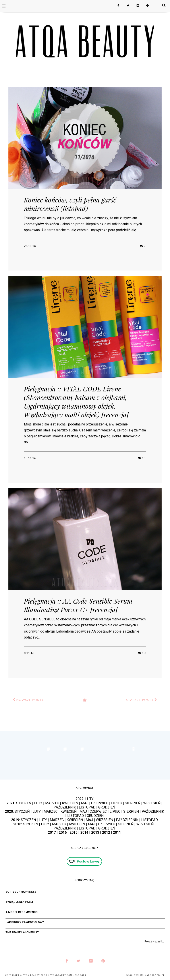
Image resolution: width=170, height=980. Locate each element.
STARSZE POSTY (142, 700)
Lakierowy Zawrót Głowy (25, 922)
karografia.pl (155, 975)
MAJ (85, 803)
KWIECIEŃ (70, 803)
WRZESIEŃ (152, 803)
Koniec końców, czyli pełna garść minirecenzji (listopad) (70, 204)
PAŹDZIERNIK (65, 807)
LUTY (89, 799)
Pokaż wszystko (154, 942)
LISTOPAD (87, 807)
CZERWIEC (100, 803)
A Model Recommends (21, 912)
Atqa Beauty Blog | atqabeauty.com (48, 975)
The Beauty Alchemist (22, 932)
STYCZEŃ (24, 803)
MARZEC (52, 803)
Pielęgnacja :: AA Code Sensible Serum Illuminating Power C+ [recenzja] (78, 605)
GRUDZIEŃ (107, 807)
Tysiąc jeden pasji (19, 902)
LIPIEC (117, 803)
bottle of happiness (21, 892)
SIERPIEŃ (133, 803)
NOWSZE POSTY (28, 700)
